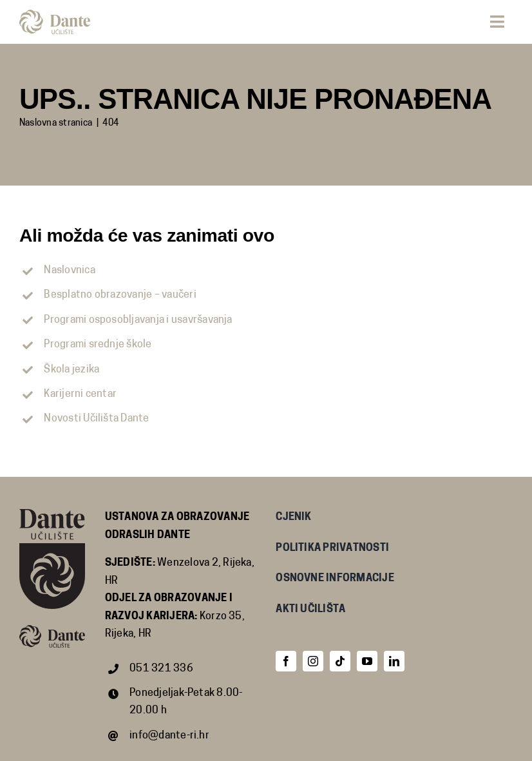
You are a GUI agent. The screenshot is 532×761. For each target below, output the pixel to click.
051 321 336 (161, 669)
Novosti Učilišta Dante (96, 419)
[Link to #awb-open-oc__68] (497, 22)
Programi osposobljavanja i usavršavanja (138, 320)
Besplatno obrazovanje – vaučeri (120, 295)
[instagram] (313, 661)
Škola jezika (71, 370)
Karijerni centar (80, 394)
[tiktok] (340, 661)
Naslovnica (69, 271)
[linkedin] (394, 661)
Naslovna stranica (56, 123)
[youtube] (367, 661)
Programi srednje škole (98, 345)
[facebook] (286, 661)
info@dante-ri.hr (169, 736)
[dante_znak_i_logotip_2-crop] (55, 15)
